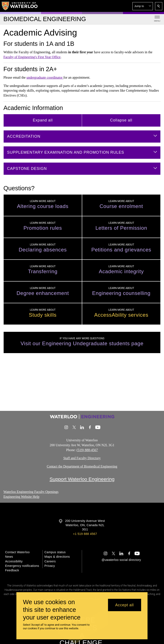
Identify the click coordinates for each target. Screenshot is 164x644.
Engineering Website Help (21, 497)
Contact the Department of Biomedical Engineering (82, 467)
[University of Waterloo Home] (20, 6)
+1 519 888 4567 (85, 534)
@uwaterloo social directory (121, 560)
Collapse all (121, 120)
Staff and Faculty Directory (82, 458)
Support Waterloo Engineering (82, 479)
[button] (143, 6)
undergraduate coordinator (45, 77)
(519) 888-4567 (87, 450)
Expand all (43, 120)
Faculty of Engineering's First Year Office (32, 57)
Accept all (124, 605)
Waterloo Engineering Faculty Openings (31, 492)
